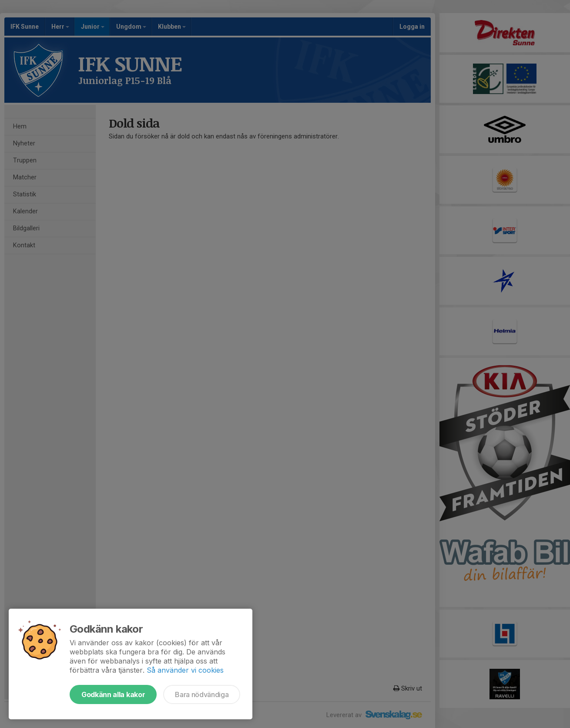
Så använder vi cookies (185, 670)
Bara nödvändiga (202, 694)
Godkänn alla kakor (113, 694)
